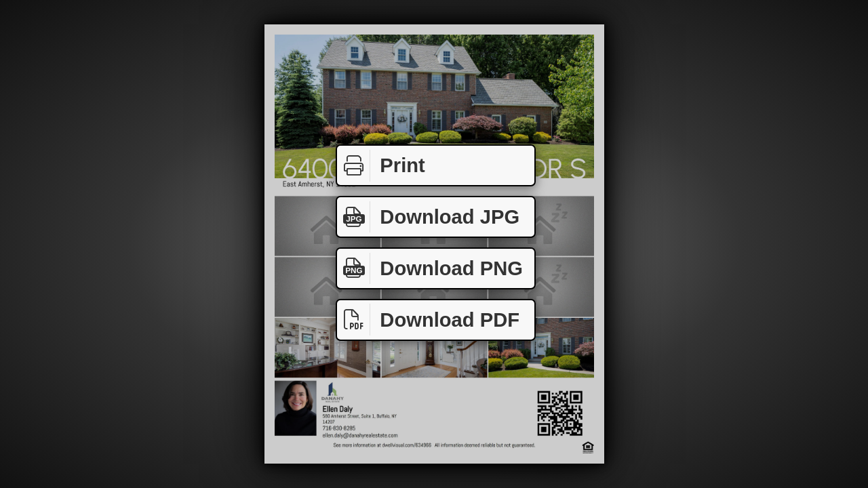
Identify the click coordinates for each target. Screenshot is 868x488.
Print (381, 166)
